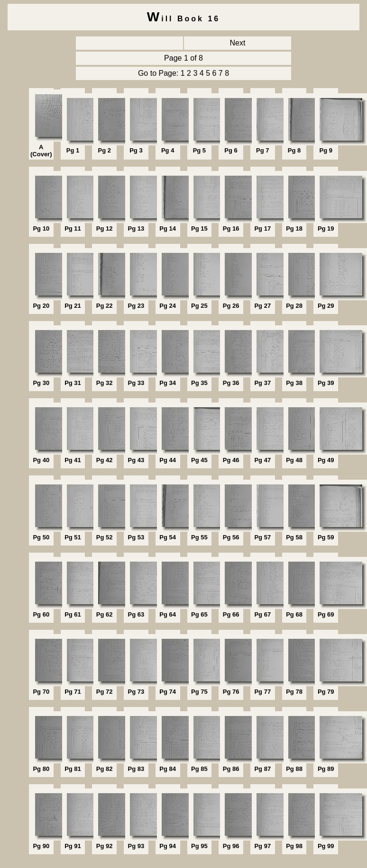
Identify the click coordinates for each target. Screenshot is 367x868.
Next (238, 43)
